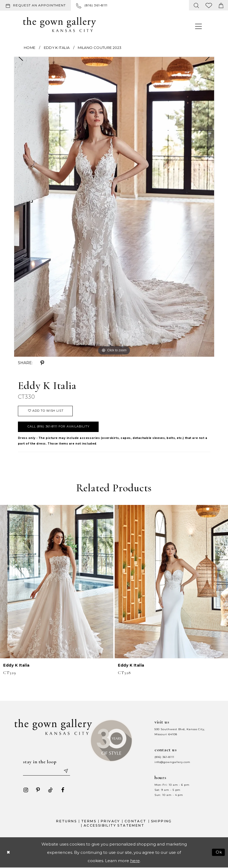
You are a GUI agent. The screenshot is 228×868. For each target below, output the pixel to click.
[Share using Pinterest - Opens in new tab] (42, 363)
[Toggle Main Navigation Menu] (199, 26)
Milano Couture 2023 (100, 48)
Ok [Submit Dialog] (219, 852)
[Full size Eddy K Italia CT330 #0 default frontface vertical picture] (114, 207)
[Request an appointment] (35, 5)
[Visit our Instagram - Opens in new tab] (26, 790)
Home (30, 48)
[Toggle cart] (221, 5)
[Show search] (196, 5)
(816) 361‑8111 (164, 757)
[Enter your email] (47, 771)
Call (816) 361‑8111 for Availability (59, 427)
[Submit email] (65, 771)
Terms (89, 821)
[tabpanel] (114, 207)
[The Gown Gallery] (59, 25)
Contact (136, 821)
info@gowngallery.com (172, 762)
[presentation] (57, 582)
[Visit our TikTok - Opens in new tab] (50, 790)
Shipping (161, 821)
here (135, 861)
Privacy (110, 821)
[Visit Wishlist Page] (209, 5)
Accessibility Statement (114, 826)
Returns (66, 821)
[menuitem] (36, 5)
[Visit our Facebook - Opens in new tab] (63, 790)
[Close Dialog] (8, 852)
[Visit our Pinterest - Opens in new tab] (38, 790)
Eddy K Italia (57, 48)
